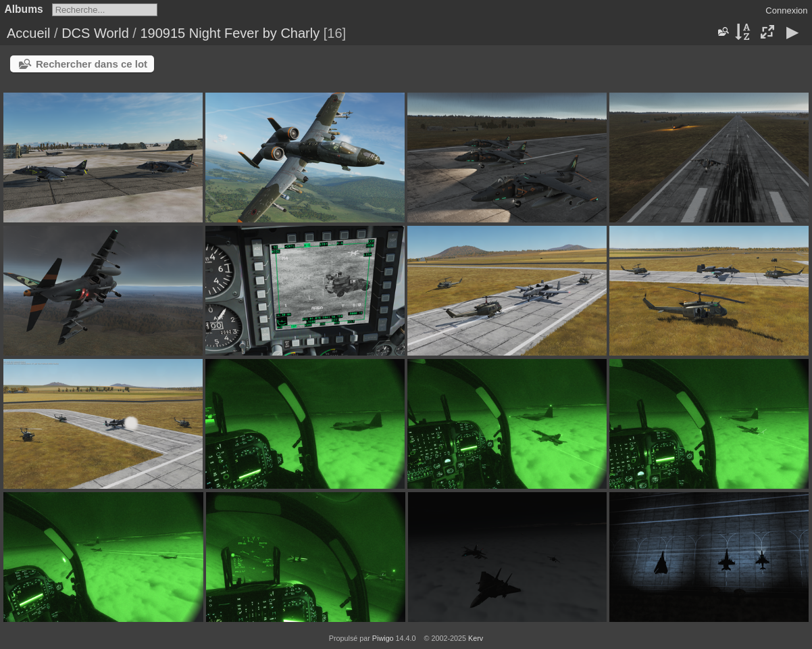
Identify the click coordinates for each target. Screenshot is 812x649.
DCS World (95, 33)
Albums (24, 9)
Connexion (786, 10)
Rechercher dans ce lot (92, 64)
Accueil (28, 33)
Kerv (476, 638)
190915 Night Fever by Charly (230, 33)
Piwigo (383, 638)
